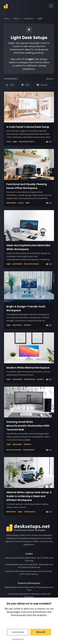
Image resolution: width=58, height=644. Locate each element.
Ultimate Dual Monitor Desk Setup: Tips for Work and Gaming (29, 559)
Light (15, 142)
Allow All (41, 632)
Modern (27, 325)
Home (6, 18)
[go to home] (6, 6)
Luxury (21, 203)
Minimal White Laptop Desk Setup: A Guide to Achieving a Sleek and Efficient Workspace (29, 496)
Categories (29, 18)
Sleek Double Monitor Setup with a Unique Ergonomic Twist (29, 589)
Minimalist (11, 203)
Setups (16, 18)
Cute (9, 142)
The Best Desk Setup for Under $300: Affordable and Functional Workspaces (29, 566)
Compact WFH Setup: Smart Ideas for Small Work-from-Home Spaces (29, 573)
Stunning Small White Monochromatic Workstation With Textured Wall (28, 426)
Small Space (30, 379)
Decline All (18, 639)
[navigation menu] (51, 6)
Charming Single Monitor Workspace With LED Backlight (29, 595)
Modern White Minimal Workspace (28, 368)
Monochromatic (26, 142)
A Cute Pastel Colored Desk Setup (28, 127)
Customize (18, 632)
